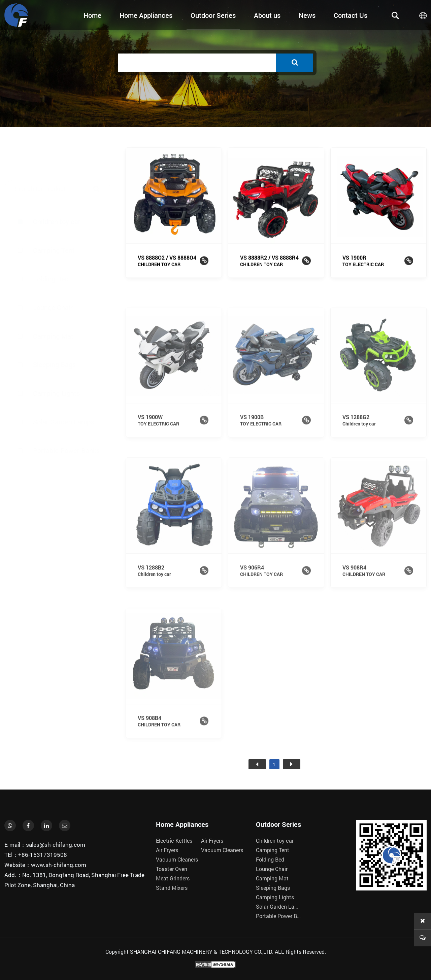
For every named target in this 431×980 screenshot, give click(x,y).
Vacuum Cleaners (177, 859)
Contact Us (351, 15)
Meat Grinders (173, 878)
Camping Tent (54, 218)
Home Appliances (146, 15)
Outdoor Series (213, 15)
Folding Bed (51, 247)
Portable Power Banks (66, 436)
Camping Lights (56, 379)
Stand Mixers (172, 888)
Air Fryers (167, 850)
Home (92, 15)
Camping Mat (53, 321)
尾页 (292, 764)
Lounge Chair (53, 293)
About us (267, 15)
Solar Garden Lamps (63, 407)
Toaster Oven (172, 869)
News (307, 15)
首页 (257, 764)
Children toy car (57, 190)
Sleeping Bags (54, 350)
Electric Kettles (174, 841)
